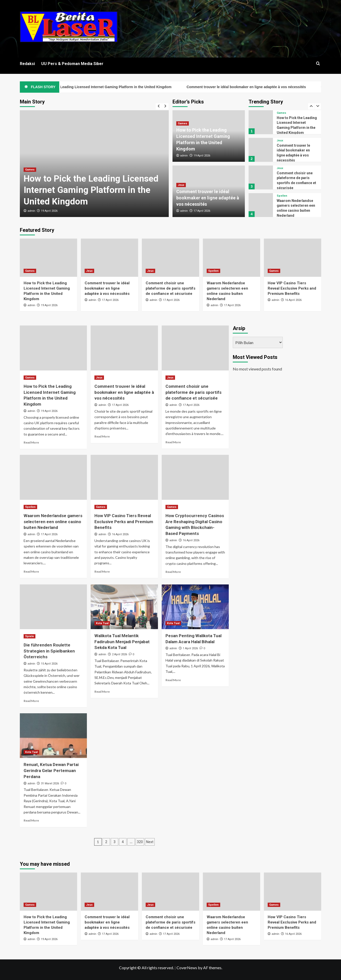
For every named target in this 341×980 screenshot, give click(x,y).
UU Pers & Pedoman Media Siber (72, 64)
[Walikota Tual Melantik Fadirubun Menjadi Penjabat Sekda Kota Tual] (124, 607)
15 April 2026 (49, 664)
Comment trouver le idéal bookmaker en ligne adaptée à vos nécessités (266, 87)
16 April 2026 (293, 300)
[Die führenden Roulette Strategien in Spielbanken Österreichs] (53, 607)
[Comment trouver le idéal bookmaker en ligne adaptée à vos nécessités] (261, 150)
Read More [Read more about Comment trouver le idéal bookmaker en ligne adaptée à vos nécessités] (102, 436)
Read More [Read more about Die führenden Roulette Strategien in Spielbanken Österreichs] (31, 701)
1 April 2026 (190, 648)
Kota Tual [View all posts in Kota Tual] (102, 623)
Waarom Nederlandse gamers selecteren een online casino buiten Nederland (53, 522)
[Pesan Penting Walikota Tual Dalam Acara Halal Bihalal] (195, 607)
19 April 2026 (49, 211)
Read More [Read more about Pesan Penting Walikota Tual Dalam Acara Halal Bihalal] (173, 680)
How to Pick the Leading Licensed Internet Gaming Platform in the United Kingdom (122, 87)
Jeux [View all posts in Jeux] (181, 185)
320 (140, 842)
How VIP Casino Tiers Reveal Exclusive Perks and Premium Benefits (292, 288)
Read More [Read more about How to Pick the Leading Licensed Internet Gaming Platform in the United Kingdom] (31, 442)
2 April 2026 (120, 654)
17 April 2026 (202, 211)
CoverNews (187, 968)
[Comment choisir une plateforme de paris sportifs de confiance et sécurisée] (261, 177)
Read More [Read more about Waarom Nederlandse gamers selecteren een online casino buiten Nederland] (31, 571)
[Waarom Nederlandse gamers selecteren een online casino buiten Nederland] (261, 205)
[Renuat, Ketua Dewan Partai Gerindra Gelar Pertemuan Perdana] (53, 736)
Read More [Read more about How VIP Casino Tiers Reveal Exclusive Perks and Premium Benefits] (102, 571)
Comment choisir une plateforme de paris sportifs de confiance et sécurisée (170, 288)
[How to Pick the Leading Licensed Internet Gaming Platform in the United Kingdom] (261, 122)
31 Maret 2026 (50, 783)
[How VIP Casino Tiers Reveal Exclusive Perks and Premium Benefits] (293, 258)
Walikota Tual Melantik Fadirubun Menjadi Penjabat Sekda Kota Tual (122, 642)
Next (150, 842)
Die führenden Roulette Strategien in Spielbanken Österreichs (49, 651)
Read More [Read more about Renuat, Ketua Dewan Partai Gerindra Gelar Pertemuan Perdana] (31, 820)
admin (31, 211)
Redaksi (27, 64)
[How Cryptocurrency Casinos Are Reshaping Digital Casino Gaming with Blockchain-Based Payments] (195, 477)
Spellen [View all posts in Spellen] (282, 196)
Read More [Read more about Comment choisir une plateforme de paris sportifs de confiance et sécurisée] (173, 442)
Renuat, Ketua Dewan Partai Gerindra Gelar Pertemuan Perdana (51, 771)
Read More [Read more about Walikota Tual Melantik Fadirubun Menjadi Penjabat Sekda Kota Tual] (102, 692)
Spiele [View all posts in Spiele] (30, 636)
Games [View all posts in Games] (30, 170)
